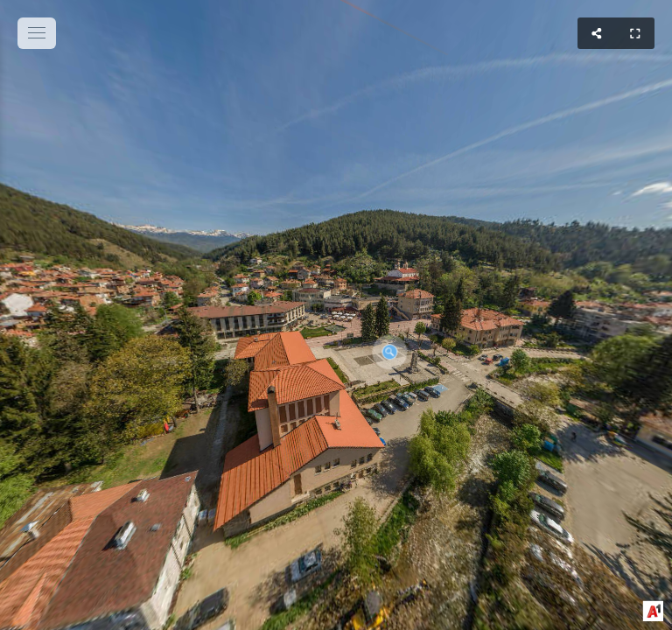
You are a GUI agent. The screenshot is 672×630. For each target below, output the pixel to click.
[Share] (597, 33)
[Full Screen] (635, 33)
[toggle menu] (37, 33)
